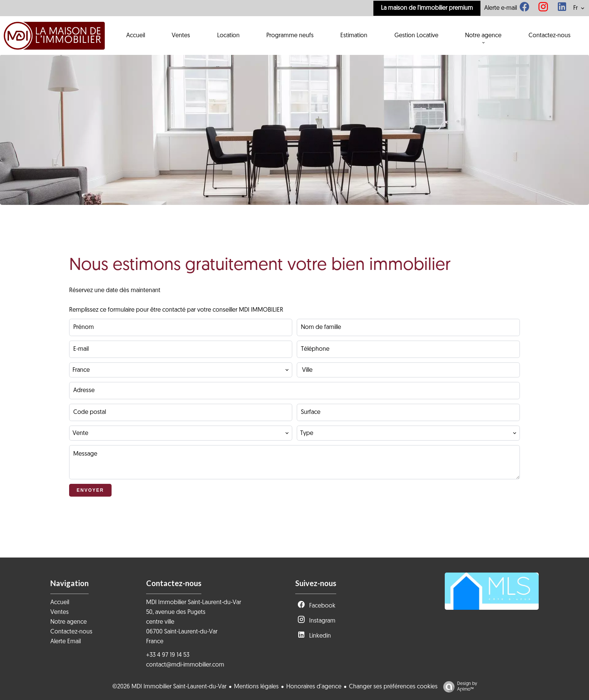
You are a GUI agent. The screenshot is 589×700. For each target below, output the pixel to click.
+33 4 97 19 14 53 (168, 655)
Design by (458, 687)
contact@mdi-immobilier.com (185, 665)
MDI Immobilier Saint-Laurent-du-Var (194, 603)
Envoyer (90, 490)
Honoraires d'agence (314, 687)
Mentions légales (256, 687)
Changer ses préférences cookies (393, 687)
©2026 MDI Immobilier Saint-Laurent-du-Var (169, 687)
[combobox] (181, 370)
